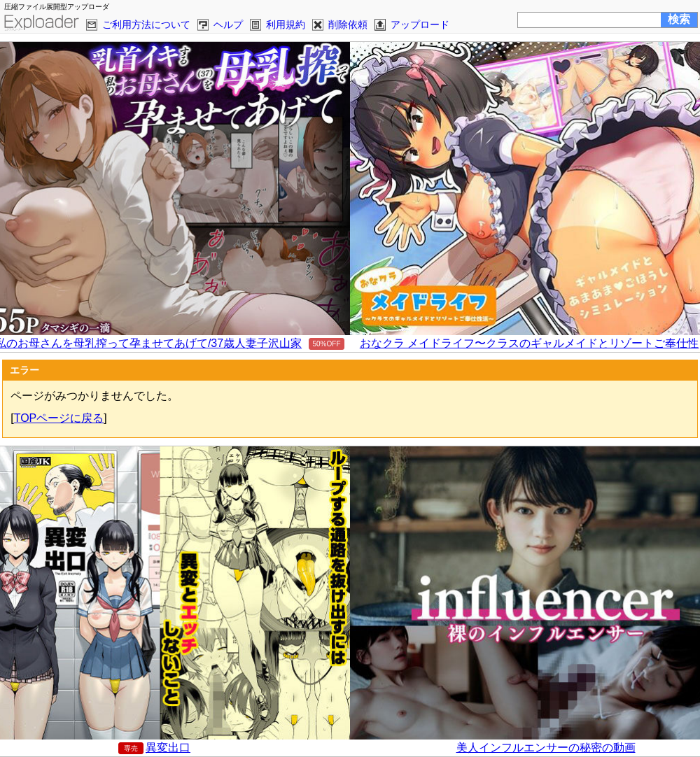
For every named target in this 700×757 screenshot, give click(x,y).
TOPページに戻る (59, 418)
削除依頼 (348, 24)
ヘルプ (228, 24)
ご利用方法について (146, 24)
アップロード (420, 24)
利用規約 (286, 24)
